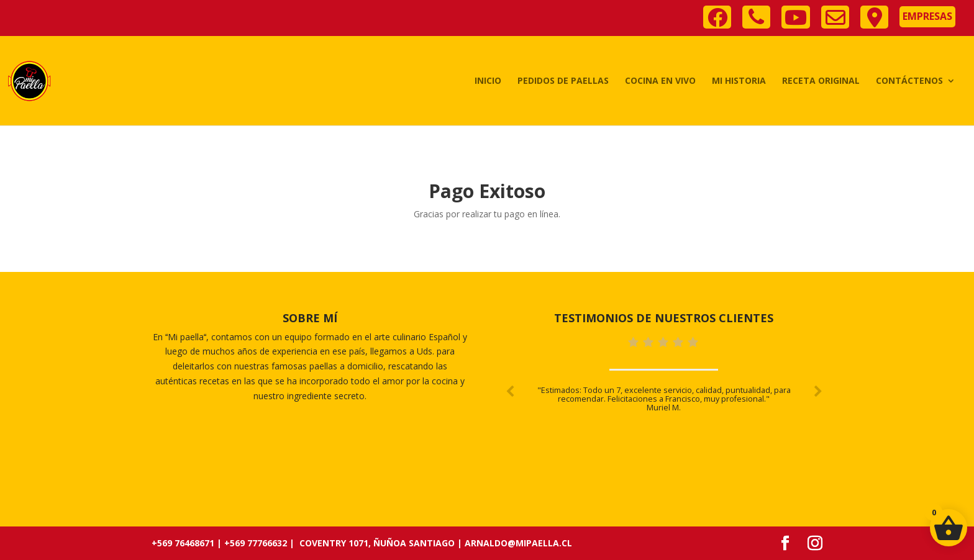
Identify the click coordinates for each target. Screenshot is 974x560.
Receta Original (821, 81)
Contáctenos (909, 81)
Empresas (927, 16)
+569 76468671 (183, 543)
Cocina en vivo (660, 81)
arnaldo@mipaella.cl (518, 543)
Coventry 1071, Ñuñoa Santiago (377, 543)
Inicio (488, 81)
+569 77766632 (256, 543)
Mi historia (739, 81)
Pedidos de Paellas (563, 81)
